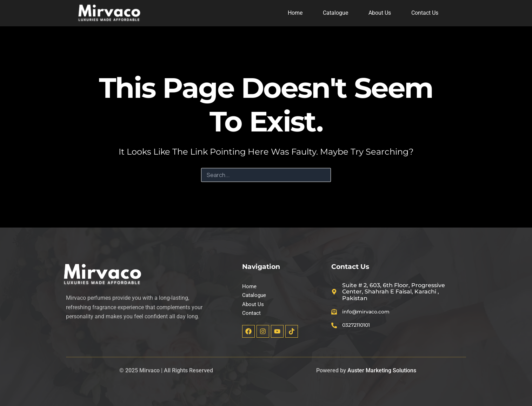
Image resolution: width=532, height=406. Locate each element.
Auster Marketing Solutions (382, 370)
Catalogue (335, 13)
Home (295, 13)
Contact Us (425, 13)
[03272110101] (335, 325)
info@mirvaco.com (371, 310)
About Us (380, 13)
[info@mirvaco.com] (335, 311)
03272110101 (360, 324)
